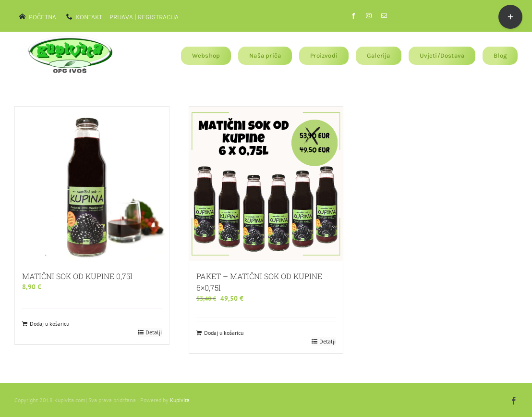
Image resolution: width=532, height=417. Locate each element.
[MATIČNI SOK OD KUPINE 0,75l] (92, 184)
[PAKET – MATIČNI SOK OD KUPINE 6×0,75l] (266, 184)
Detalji (154, 332)
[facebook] (353, 16)
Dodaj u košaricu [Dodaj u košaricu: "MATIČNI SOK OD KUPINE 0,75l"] (49, 324)
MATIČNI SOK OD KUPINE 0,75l (77, 276)
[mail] (384, 16)
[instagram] (369, 16)
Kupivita (180, 400)
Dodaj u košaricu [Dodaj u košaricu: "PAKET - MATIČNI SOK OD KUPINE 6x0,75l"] (224, 333)
